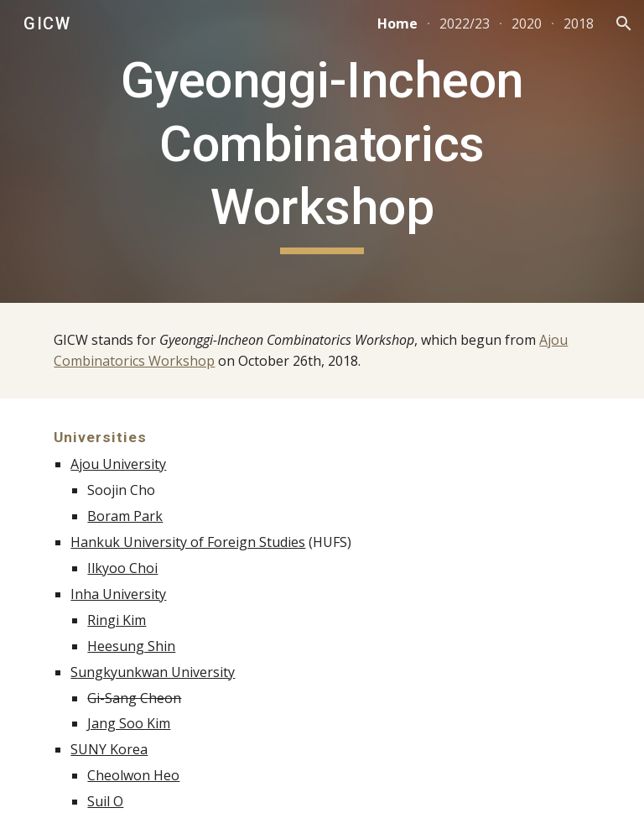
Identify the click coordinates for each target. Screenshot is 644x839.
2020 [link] (527, 23)
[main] (322, 151)
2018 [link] (579, 23)
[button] (624, 23)
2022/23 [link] (465, 23)
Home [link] (397, 23)
